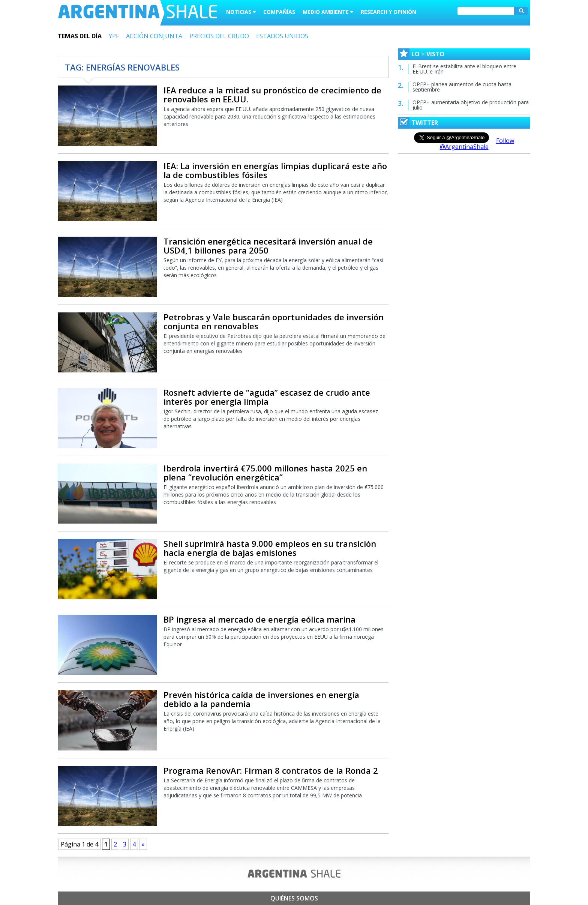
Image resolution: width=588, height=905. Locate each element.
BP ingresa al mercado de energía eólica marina (259, 619)
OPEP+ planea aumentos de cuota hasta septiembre (462, 87)
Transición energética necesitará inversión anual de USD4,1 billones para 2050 (268, 246)
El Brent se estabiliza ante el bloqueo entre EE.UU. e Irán (464, 69)
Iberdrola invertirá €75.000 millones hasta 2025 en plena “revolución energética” (265, 473)
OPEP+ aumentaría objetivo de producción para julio (471, 105)
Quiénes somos (294, 898)
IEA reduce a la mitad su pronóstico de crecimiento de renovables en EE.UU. (272, 95)
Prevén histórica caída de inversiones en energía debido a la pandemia (261, 699)
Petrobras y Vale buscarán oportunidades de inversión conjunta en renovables (274, 321)
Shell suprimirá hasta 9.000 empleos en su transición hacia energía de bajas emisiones (270, 548)
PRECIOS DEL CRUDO (219, 36)
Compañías (279, 12)
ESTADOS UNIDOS (282, 36)
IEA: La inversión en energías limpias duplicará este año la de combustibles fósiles (275, 170)
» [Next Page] (143, 844)
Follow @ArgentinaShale (477, 144)
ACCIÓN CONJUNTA (154, 36)
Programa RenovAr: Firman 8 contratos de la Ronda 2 (271, 770)
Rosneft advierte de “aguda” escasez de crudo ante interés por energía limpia (267, 397)
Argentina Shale (137, 13)
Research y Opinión (388, 12)
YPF (114, 36)
